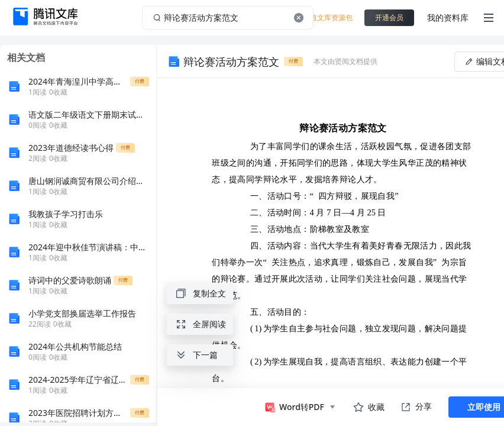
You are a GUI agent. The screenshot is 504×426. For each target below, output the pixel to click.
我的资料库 (448, 17)
